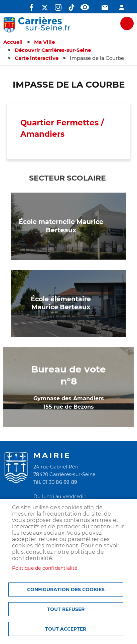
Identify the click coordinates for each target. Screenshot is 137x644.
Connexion (122, 7)
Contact (105, 7)
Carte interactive (37, 58)
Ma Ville (44, 42)
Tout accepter (66, 629)
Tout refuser (66, 609)
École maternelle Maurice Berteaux (61, 226)
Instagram (58, 7)
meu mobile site (127, 23)
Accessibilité (85, 7)
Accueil (13, 42)
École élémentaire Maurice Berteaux (61, 303)
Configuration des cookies (66, 589)
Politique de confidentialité (45, 568)
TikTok (72, 7)
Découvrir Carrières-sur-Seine (53, 50)
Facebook (31, 7)
